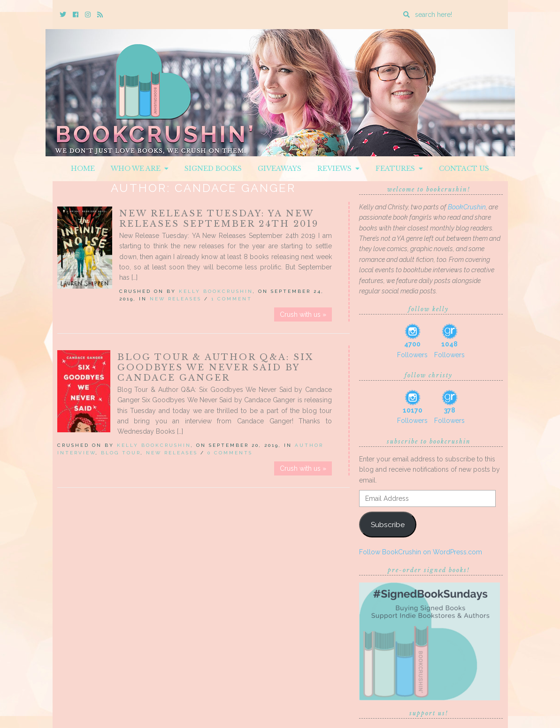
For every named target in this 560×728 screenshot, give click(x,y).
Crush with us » (303, 314)
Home (83, 169)
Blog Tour (121, 453)
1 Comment (232, 299)
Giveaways (280, 169)
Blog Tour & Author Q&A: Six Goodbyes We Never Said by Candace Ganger (215, 368)
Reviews (338, 169)
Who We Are (140, 169)
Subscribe (388, 525)
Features (399, 169)
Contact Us (464, 169)
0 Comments (230, 453)
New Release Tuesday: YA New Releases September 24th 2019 (219, 219)
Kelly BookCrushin (216, 291)
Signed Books (213, 169)
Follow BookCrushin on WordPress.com (421, 552)
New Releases (176, 299)
